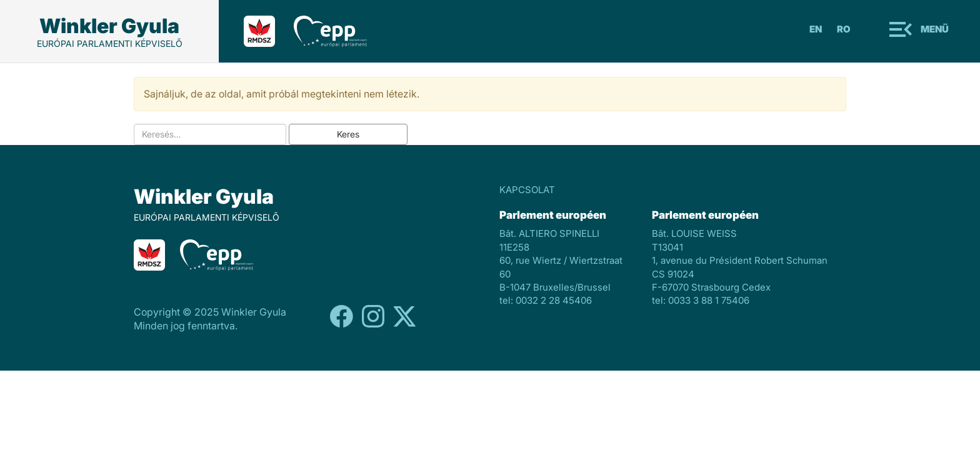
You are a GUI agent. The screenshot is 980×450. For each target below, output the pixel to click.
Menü (935, 29)
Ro (844, 29)
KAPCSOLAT (527, 190)
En (816, 29)
